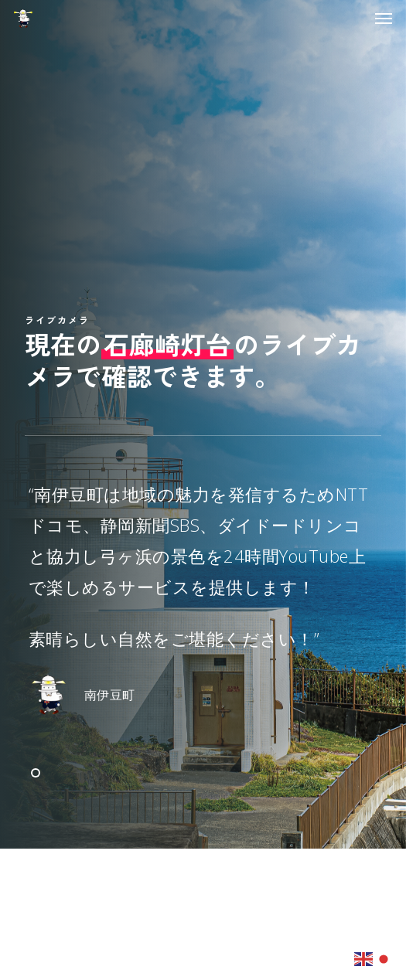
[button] (384, 19)
